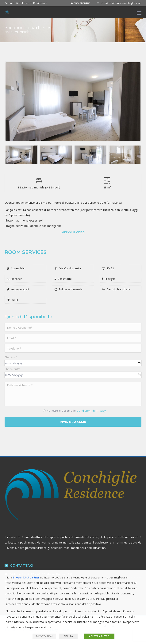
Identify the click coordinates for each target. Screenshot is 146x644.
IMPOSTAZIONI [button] (44, 636)
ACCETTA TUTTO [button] (99, 636)
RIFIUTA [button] (68, 636)
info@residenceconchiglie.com (121, 3)
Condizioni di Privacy (91, 411)
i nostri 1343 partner (26, 577)
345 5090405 (82, 3)
